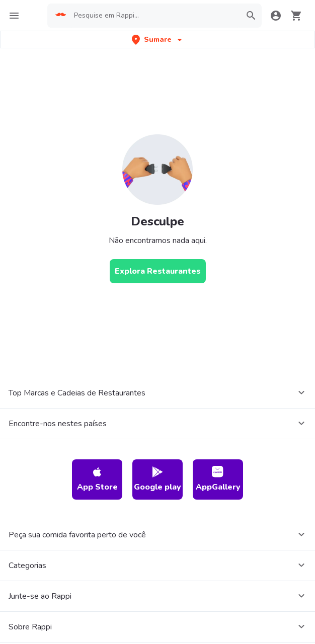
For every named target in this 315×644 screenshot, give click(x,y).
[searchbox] (154, 16)
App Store (97, 479)
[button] (158, 39)
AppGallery (218, 479)
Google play (157, 479)
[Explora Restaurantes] (158, 271)
